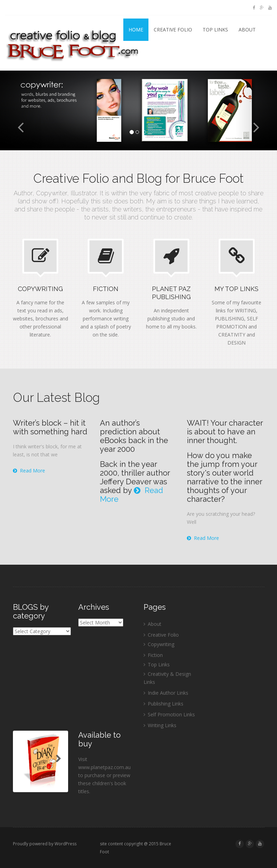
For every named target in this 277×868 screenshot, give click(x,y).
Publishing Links (166, 704)
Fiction (155, 655)
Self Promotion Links (171, 714)
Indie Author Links (168, 693)
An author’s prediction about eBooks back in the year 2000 (134, 436)
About (247, 30)
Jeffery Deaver (126, 482)
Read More (29, 471)
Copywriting (161, 644)
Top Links (215, 30)
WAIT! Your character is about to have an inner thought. (225, 432)
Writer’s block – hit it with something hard (50, 427)
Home (136, 30)
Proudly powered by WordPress (45, 844)
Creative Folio (173, 30)
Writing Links (162, 725)
